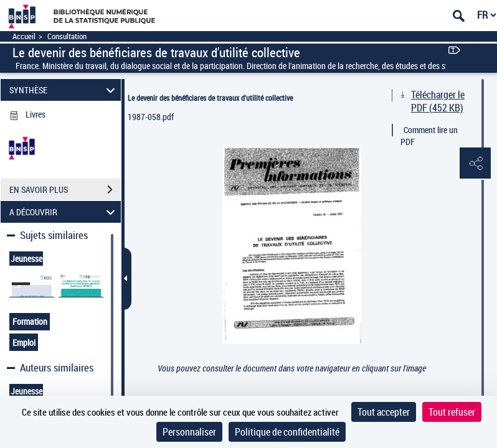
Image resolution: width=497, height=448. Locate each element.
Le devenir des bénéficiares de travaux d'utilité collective (210, 98)
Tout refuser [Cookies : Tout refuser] (452, 412)
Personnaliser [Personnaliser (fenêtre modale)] (189, 432)
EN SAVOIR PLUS (65, 190)
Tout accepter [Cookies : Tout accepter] (384, 412)
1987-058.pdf (151, 117)
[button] (475, 164)
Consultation (67, 36)
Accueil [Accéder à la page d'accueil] (24, 36)
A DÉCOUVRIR (64, 212)
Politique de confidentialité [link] (287, 432)
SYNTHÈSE (64, 90)
